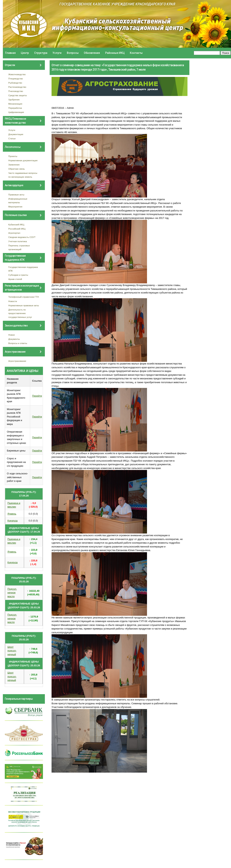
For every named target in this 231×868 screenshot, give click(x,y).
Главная (10, 53)
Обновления (92, 53)
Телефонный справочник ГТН (24, 297)
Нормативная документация (23, 160)
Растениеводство (17, 87)
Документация (16, 134)
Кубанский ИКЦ (16, 224)
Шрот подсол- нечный (12, 651)
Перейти (37, 396)
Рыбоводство (15, 83)
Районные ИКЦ (115, 53)
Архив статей (15, 279)
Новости (13, 301)
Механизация (15, 104)
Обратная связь (17, 169)
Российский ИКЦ (17, 229)
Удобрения (14, 100)
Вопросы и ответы (18, 343)
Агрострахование (17, 361)
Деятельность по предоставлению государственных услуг (20, 313)
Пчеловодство (16, 91)
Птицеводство (16, 79)
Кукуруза (13, 521)
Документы (14, 339)
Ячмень (12, 514)
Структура (41, 53)
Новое (12, 335)
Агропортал (14, 233)
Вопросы (73, 53)
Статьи (12, 138)
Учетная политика (18, 241)
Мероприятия (15, 207)
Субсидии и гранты (18, 275)
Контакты (136, 53)
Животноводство (17, 74)
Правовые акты (16, 195)
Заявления (14, 165)
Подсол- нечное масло (12, 593)
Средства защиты (18, 95)
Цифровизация (16, 112)
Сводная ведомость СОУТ (22, 237)
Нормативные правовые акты (24, 305)
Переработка (15, 108)
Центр (25, 53)
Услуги (57, 53)
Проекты (13, 156)
